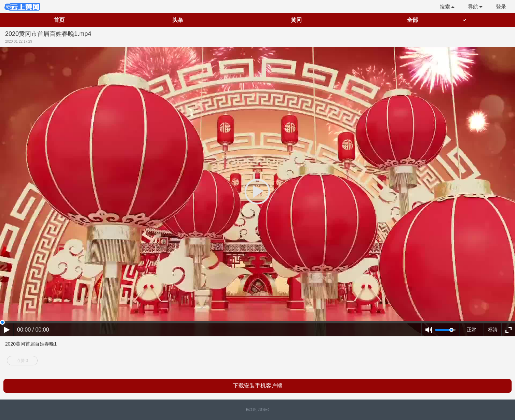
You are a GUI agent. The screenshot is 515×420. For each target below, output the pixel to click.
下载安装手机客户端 (258, 386)
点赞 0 (22, 361)
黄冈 (296, 20)
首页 (59, 20)
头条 (178, 20)
